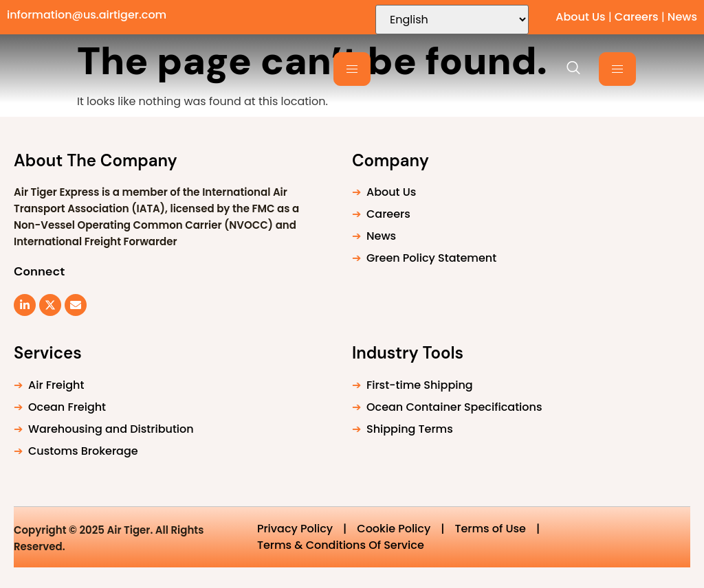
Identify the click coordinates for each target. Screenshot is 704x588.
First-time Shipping (420, 385)
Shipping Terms (410, 429)
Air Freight (56, 385)
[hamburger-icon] (352, 69)
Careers (637, 17)
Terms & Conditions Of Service (341, 545)
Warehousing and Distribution (111, 429)
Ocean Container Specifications (454, 407)
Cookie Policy (394, 529)
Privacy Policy (295, 529)
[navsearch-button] (566, 69)
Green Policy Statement (431, 258)
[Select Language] (452, 20)
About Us (580, 17)
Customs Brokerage (83, 451)
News (682, 17)
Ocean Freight (67, 407)
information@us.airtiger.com (87, 15)
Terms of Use (490, 529)
